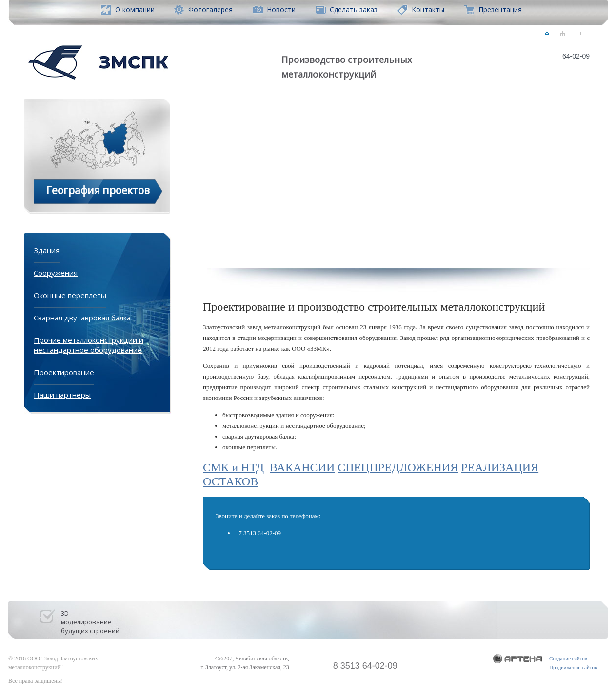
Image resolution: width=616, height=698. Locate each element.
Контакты (428, 10)
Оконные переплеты (70, 295)
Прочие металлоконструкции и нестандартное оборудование (89, 345)
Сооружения (56, 273)
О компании (135, 10)
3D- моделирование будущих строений (90, 618)
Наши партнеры (62, 395)
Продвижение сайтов (573, 667)
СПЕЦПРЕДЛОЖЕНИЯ (398, 467)
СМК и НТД (233, 467)
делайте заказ (262, 516)
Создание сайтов (568, 658)
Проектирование (64, 372)
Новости (281, 10)
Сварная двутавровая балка (82, 318)
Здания (47, 250)
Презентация (500, 10)
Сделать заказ (354, 10)
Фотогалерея (210, 10)
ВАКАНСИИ (302, 467)
